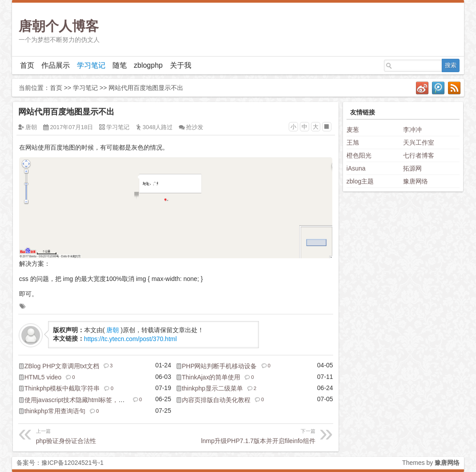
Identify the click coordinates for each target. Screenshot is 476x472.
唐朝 (31, 127)
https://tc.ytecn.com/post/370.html (131, 339)
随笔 (120, 65)
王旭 (353, 142)
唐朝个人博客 (59, 26)
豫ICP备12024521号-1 (73, 463)
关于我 (181, 65)
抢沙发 (195, 127)
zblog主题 (360, 181)
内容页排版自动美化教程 (216, 400)
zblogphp (148, 65)
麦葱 (353, 130)
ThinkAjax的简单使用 (211, 377)
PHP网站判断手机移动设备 (220, 366)
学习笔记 (91, 65)
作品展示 (56, 65)
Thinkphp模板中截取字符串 (62, 388)
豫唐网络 (415, 181)
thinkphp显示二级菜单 (212, 388)
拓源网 (412, 168)
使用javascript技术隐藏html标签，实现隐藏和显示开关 (100, 400)
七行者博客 (419, 155)
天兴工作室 (419, 142)
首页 (27, 65)
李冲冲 (412, 130)
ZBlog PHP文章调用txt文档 (62, 366)
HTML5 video (43, 377)
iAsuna (356, 168)
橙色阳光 (359, 155)
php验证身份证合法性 (105, 435)
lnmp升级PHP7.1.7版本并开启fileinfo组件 (246, 435)
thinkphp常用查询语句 (55, 411)
